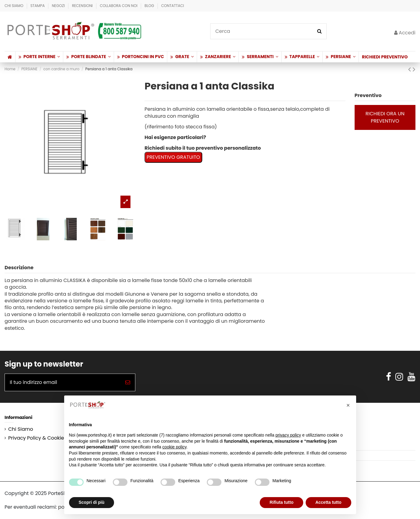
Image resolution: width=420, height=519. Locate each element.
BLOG (150, 6)
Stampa (38, 6)
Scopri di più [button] (92, 502)
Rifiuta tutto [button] (281, 502)
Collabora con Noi (119, 6)
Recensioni (83, 6)
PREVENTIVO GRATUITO (173, 157)
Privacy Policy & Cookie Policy (44, 438)
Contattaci (173, 6)
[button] (39, 57)
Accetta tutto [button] (328, 502)
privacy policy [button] (288, 435)
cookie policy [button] (174, 447)
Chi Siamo (14, 6)
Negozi (59, 6)
